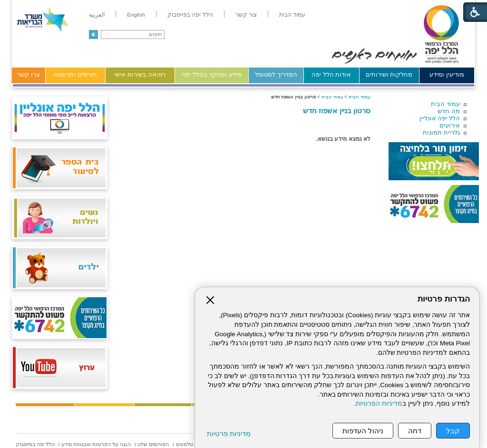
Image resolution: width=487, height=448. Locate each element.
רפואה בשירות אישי (140, 74)
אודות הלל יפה (331, 74)
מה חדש (449, 111)
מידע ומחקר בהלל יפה (211, 74)
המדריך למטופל (276, 74)
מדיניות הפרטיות (379, 404)
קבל (453, 431)
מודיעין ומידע (447, 74)
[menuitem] (292, 15)
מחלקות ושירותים (389, 74)
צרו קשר (29, 74)
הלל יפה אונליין (440, 118)
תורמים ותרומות (75, 74)
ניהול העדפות (363, 431)
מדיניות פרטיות (229, 433)
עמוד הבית (445, 104)
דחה (415, 431)
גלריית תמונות (441, 132)
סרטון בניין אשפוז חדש (337, 111)
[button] (93, 34)
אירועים (450, 125)
